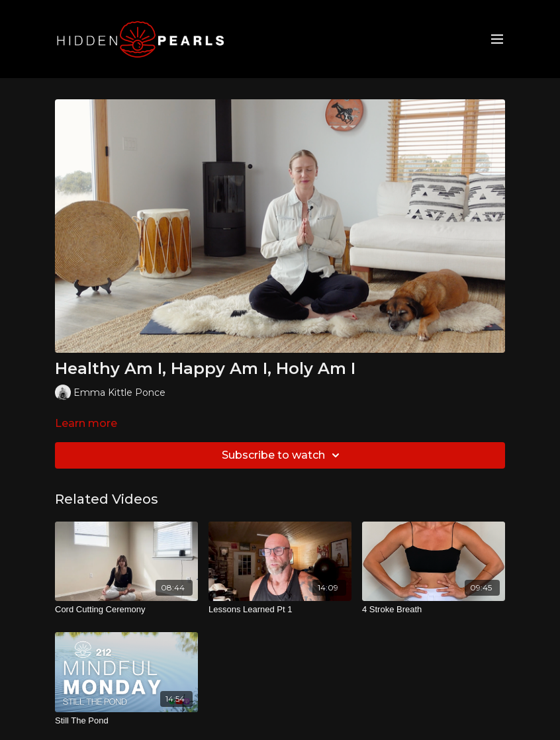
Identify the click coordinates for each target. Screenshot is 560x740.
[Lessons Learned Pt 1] (280, 610)
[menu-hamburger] (497, 39)
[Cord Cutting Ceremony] (126, 610)
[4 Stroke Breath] (434, 610)
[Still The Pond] (126, 721)
